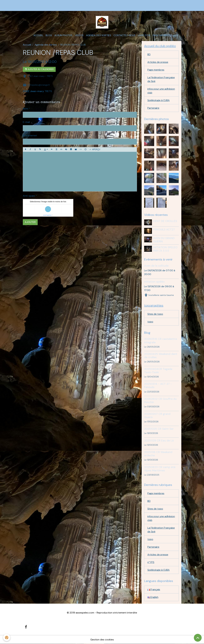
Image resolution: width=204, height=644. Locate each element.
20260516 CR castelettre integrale (161, 341)
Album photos (63, 35)
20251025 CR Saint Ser (159, 429)
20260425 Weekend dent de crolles (161, 356)
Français (154, 589)
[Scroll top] (198, 638)
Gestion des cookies (102, 640)
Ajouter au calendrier (39, 69)
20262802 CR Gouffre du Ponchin (160, 401)
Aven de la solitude (156, 266)
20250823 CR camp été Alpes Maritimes (160, 469)
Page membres (162, 35)
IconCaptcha (47, 215)
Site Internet (30, 135)
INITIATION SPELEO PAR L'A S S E (165, 249)
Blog (49, 35)
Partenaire (153, 108)
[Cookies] (7, 638)
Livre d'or (144, 35)
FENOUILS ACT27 (164, 229)
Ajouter (30, 222)
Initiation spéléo (154, 282)
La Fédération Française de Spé (161, 79)
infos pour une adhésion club (161, 91)
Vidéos (79, 35)
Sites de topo (155, 314)
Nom (25, 109)
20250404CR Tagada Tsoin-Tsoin (158, 371)
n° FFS (151, 562)
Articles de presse (158, 62)
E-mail (26, 122)
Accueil (38, 35)
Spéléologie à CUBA (159, 100)
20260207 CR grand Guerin (157, 416)
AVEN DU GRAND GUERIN (164, 240)
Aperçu (95, 149)
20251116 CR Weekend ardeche (158, 454)
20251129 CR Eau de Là (159, 440)
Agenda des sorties (98, 35)
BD (149, 54)
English (153, 597)
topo (150, 322)
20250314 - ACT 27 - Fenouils (158, 385)
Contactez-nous (124, 35)
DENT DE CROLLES (165, 221)
